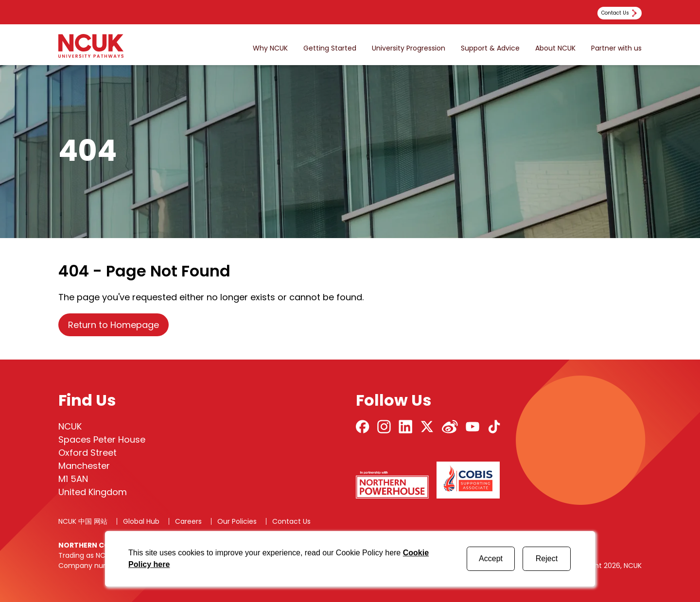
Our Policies (237, 521)
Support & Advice (490, 48)
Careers (188, 521)
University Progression (409, 48)
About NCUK (555, 48)
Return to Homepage (114, 325)
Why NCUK (270, 48)
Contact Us (291, 521)
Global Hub (141, 521)
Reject (547, 559)
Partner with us (616, 48)
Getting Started (330, 48)
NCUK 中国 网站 (83, 521)
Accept (491, 559)
